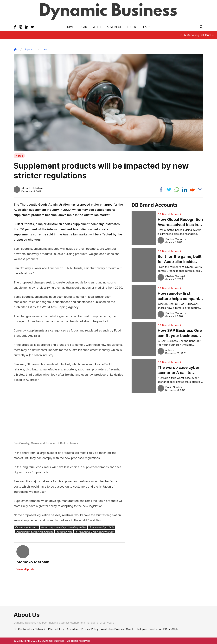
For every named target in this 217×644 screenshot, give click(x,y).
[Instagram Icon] (21, 27)
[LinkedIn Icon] (27, 27)
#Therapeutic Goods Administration (95, 532)
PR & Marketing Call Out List (197, 35)
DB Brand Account (169, 214)
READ (83, 27)
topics (29, 49)
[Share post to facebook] (161, 190)
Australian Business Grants (118, 629)
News (19, 156)
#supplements (64, 532)
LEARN (146, 27)
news (46, 49)
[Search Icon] (201, 27)
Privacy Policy (90, 629)
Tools (131, 27)
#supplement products (102, 527)
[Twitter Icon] (32, 27)
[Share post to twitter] (169, 190)
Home (70, 27)
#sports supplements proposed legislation (64, 527)
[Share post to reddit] (192, 190)
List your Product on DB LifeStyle (158, 629)
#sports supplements (26, 527)
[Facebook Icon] (15, 27)
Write (97, 27)
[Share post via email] (200, 190)
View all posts (25, 569)
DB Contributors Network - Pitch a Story (39, 629)
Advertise (114, 27)
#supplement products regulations (35, 532)
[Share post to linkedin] (185, 190)
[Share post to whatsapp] (177, 190)
